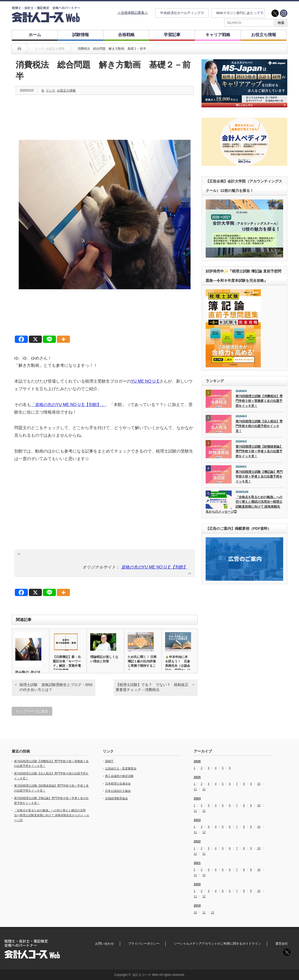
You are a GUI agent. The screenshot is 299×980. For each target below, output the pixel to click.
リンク (50, 90)
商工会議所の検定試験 (119, 776)
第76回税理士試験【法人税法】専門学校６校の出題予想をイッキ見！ (259, 426)
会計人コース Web (145, 975)
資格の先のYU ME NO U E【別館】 (154, 567)
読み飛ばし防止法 (28, 672)
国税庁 (109, 761)
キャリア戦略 (218, 35)
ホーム (35, 35)
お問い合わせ (105, 944)
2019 (197, 906)
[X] (35, 339)
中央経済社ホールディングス (182, 13)
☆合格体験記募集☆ (133, 13)
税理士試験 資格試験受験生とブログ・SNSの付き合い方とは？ (56, 687)
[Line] (49, 339)
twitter (275, 13)
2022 (197, 841)
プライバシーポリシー (144, 944)
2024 (197, 799)
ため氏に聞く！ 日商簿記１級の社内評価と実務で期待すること (142, 664)
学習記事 (172, 35)
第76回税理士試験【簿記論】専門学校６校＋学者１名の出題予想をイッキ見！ (259, 477)
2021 (197, 863)
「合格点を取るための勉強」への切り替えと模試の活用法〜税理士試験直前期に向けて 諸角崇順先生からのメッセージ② (244, 504)
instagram (284, 13)
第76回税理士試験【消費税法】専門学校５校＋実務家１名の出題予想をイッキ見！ (259, 401)
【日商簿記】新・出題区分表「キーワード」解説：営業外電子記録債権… (67, 664)
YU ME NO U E (145, 381)
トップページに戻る (32, 711)
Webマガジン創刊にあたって (238, 13)
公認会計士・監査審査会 (121, 768)
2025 (197, 777)
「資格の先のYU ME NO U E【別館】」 (68, 405)
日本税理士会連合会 (118, 783)
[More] (63, 339)
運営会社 (282, 944)
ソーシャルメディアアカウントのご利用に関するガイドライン (217, 944)
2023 (197, 820)
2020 (197, 884)
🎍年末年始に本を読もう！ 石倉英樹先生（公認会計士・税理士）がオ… (178, 666)
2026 (197, 761)
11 (195, 789)
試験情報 (81, 35)
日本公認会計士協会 (118, 791)
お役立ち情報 (264, 35)
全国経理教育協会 (116, 798)
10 (259, 784)
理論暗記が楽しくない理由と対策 (104, 659)
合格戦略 (126, 35)
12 (204, 789)
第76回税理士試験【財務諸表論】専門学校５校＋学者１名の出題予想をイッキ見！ (259, 451)
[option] (244, 83)
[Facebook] (21, 339)
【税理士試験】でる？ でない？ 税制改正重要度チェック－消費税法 (152, 687)
